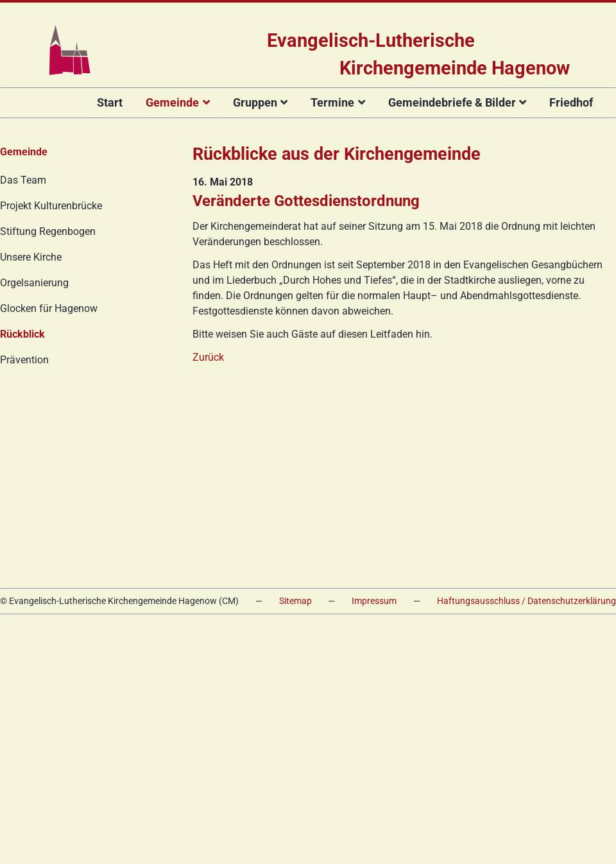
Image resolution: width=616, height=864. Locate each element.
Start (110, 102)
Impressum (374, 601)
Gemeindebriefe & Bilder (452, 102)
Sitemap (295, 601)
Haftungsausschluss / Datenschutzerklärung (526, 601)
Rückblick (22, 334)
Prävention (24, 360)
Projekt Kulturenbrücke (51, 206)
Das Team (23, 180)
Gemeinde (172, 102)
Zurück (208, 357)
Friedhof (571, 102)
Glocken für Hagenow (49, 308)
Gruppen (255, 102)
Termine (332, 102)
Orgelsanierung (34, 283)
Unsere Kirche (31, 257)
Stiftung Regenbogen (48, 231)
